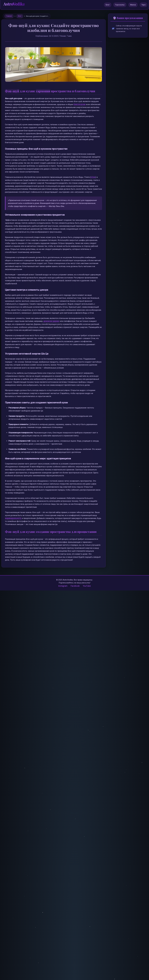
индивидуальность (13, 518)
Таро (143, 5)
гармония (43, 91)
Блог (108, 5)
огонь (93, 177)
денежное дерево (51, 321)
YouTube (87, 586)
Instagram (63, 586)
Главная (9, 16)
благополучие (80, 104)
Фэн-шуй (12, 91)
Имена (133, 5)
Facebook (75, 586)
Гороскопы (120, 5)
